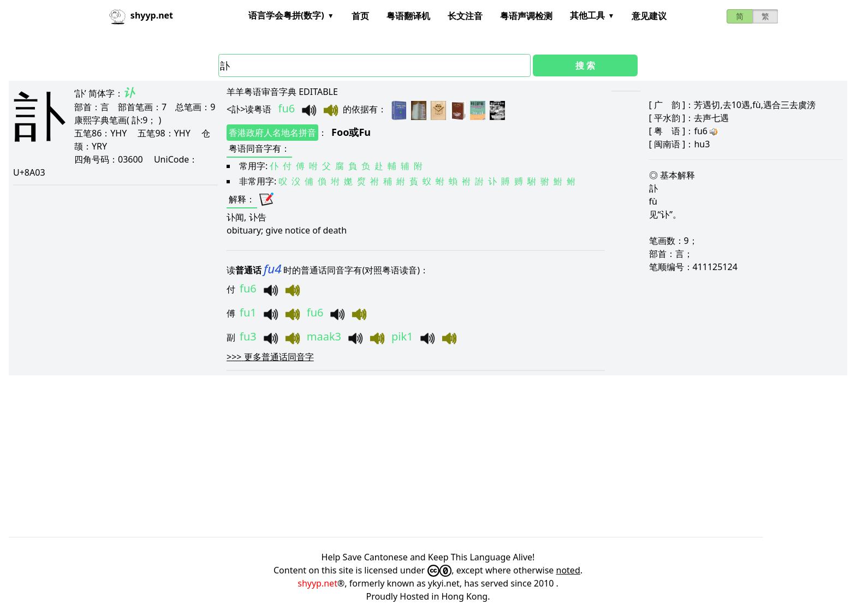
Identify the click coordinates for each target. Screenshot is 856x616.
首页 (360, 16)
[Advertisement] (336, 456)
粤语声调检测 (526, 16)
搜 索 (585, 65)
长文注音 (465, 16)
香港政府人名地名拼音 (272, 133)
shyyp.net (317, 583)
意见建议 (649, 16)
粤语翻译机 (408, 16)
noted (568, 570)
